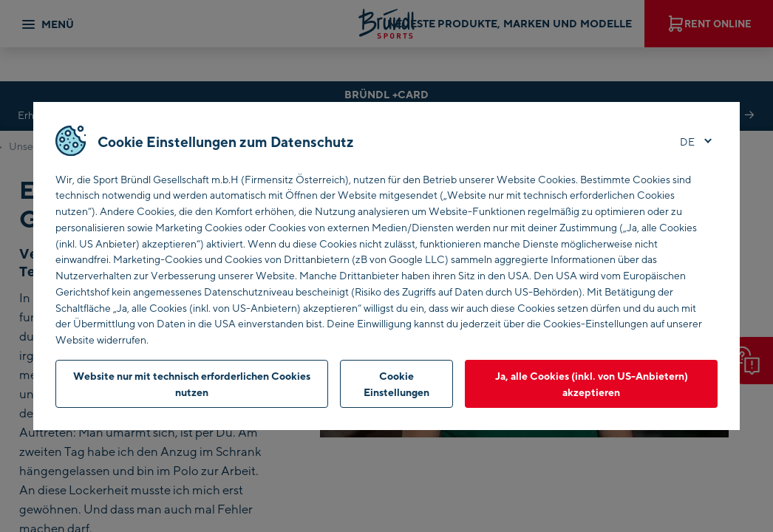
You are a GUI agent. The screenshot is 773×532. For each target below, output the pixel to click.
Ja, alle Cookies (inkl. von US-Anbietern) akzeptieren (592, 384)
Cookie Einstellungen (396, 384)
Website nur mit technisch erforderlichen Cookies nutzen (192, 384)
